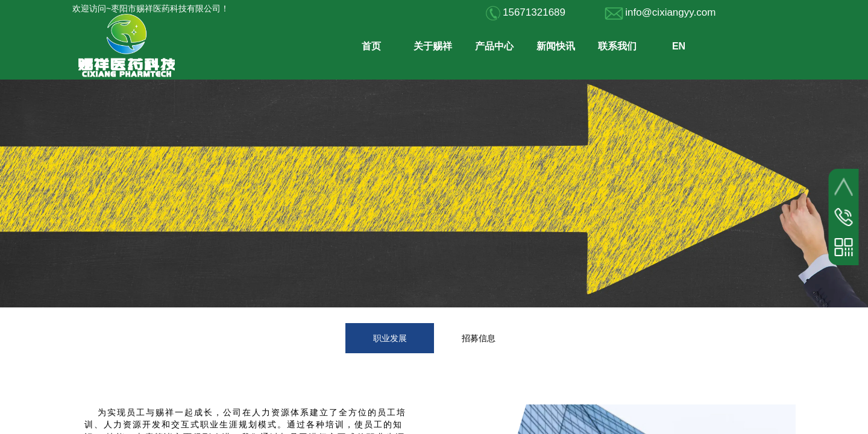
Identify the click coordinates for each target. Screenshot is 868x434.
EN (679, 46)
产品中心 (494, 46)
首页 (371, 46)
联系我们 (617, 46)
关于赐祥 (433, 46)
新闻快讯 (556, 46)
